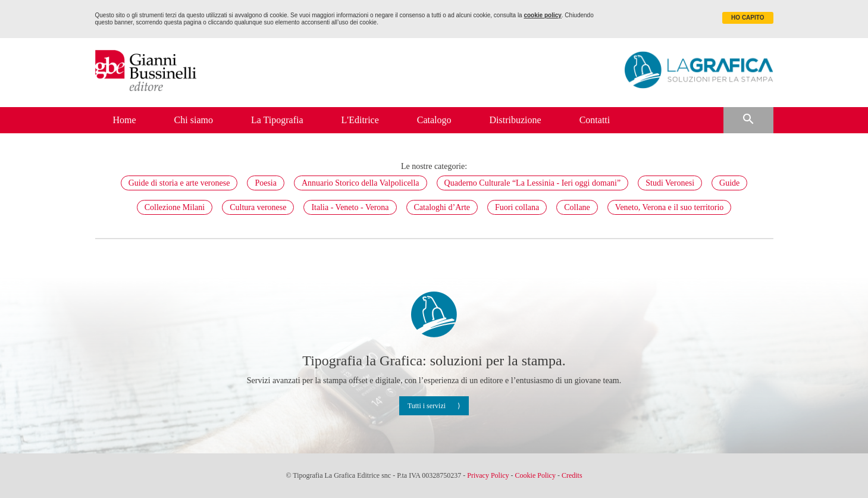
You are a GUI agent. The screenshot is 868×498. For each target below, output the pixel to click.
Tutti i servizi (427, 406)
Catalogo (434, 120)
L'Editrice (360, 120)
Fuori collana (517, 207)
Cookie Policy (535, 475)
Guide (729, 183)
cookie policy (542, 15)
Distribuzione (516, 120)
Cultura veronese (258, 207)
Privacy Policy (488, 475)
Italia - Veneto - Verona (350, 207)
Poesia (266, 183)
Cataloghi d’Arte (442, 207)
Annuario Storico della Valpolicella (361, 183)
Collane (577, 207)
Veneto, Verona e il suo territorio (669, 207)
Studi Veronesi (670, 183)
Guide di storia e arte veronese (179, 183)
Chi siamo (194, 120)
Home (125, 120)
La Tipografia (277, 120)
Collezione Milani (175, 207)
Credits (572, 475)
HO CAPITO (748, 18)
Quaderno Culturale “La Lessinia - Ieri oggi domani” (533, 183)
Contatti (595, 120)
